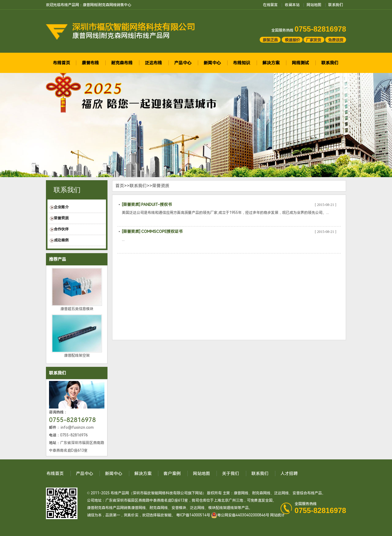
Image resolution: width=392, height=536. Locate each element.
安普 (296, 493)
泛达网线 (281, 493)
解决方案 (271, 63)
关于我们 (231, 473)
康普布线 (90, 63)
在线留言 (270, 5)
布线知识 (242, 63)
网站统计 (277, 515)
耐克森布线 (122, 63)
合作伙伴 (61, 229)
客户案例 (172, 473)
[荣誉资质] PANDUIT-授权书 (147, 205)
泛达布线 (153, 63)
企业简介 (61, 207)
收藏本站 (292, 5)
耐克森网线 (261, 493)
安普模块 (179, 508)
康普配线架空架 (77, 355)
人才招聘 (289, 473)
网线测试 (300, 63)
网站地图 (314, 5)
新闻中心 (212, 63)
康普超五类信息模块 (77, 309)
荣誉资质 (61, 218)
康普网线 (241, 493)
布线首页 (62, 63)
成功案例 (61, 240)
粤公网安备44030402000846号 (240, 515)
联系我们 (336, 5)
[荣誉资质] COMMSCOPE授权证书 (152, 232)
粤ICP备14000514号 (193, 515)
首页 (120, 186)
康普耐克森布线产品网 (105, 508)
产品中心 (183, 63)
